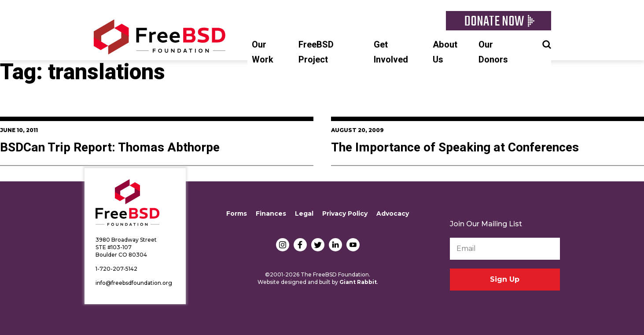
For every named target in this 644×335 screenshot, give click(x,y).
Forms (237, 214)
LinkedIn (335, 245)
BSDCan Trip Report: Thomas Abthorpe (110, 148)
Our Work (263, 52)
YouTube (353, 245)
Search (547, 44)
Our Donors (493, 52)
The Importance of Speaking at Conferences (455, 148)
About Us (445, 52)
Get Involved (391, 52)
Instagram (283, 245)
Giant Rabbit (358, 282)
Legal (304, 214)
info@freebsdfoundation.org (134, 283)
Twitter (318, 245)
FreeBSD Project (316, 52)
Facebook (300, 245)
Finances (271, 214)
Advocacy (393, 214)
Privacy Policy (345, 214)
